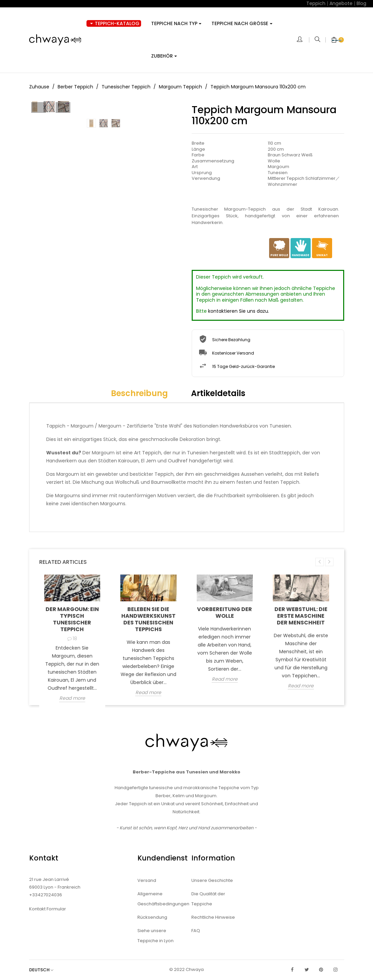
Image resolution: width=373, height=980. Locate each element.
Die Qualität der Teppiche (208, 899)
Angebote (341, 3)
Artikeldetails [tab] (218, 393)
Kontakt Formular (48, 909)
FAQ (196, 931)
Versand (147, 880)
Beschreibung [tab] (139, 393)
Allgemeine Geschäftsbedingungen (160, 899)
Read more (72, 698)
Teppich (316, 3)
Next (172, 178)
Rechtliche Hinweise (213, 917)
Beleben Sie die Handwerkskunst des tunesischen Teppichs (148, 619)
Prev (39, 178)
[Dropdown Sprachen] (45, 970)
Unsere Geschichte (212, 880)
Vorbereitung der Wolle (225, 613)
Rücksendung (152, 917)
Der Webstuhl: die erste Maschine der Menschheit (301, 616)
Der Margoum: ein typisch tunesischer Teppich (72, 619)
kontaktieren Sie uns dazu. (239, 311)
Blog (361, 3)
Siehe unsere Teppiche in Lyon (156, 936)
